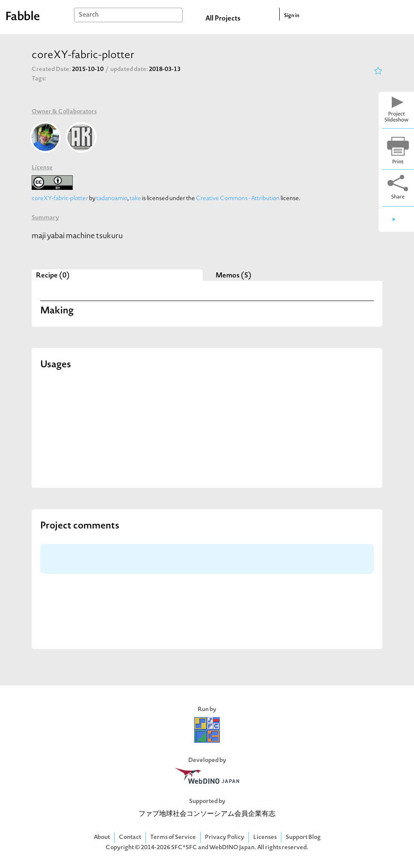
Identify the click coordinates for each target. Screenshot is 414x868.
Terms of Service (173, 837)
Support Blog (303, 837)
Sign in (292, 16)
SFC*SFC (184, 848)
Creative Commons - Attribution (238, 199)
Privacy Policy (225, 837)
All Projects (223, 19)
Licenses (265, 837)
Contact (130, 837)
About (102, 837)
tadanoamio (112, 199)
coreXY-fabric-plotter (60, 199)
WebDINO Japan (232, 848)
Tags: (39, 79)
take (135, 199)
